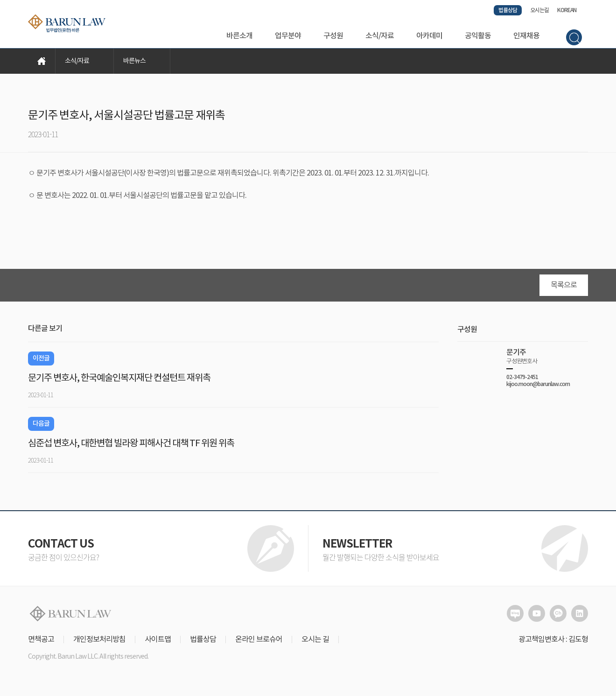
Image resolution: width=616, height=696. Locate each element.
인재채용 (526, 36)
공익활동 (478, 36)
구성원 (333, 36)
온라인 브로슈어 (259, 643)
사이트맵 (158, 643)
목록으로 (564, 288)
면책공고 (41, 643)
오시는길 (539, 10)
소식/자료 (380, 36)
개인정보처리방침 (99, 643)
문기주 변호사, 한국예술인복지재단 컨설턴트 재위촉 (119, 382)
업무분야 (288, 36)
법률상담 (508, 10)
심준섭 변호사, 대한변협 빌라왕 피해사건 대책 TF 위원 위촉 (131, 447)
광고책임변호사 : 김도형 (553, 643)
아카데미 (429, 36)
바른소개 (239, 36)
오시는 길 (315, 643)
